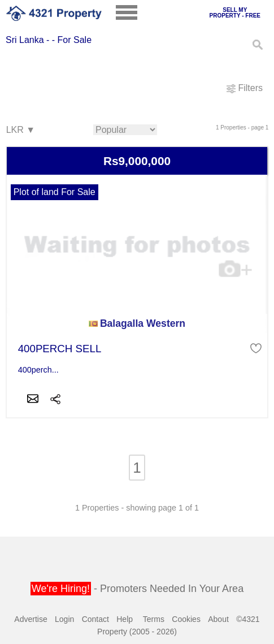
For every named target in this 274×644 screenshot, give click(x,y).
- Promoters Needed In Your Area (137, 589)
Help (125, 619)
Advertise (31, 619)
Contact (95, 619)
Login (64, 619)
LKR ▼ (20, 130)
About (218, 619)
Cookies (186, 619)
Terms (154, 619)
